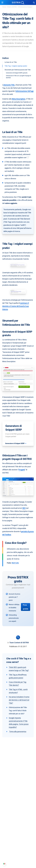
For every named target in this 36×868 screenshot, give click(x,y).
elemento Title (9, 85)
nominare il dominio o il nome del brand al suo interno (16, 306)
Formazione (18, 786)
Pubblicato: (14, 646)
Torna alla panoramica (18, 732)
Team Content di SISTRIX (19, 643)
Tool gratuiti (18, 834)
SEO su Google (18, 805)
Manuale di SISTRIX (18, 847)
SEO (24, 508)
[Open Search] (34, 3)
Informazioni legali (18, 792)
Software (18, 799)
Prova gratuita (26, 607)
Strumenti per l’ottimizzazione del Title (18, 70)
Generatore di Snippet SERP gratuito (17, 73)
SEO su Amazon (18, 809)
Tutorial (18, 837)
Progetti (22, 470)
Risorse (18, 818)
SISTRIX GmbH (18, 776)
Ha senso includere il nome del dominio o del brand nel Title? (19, 700)
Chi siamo (18, 780)
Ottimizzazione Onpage (25, 7)
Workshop (18, 825)
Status (18, 859)
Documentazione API (18, 853)
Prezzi (18, 802)
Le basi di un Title (11, 62)
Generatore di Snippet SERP (14, 428)
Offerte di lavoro (18, 783)
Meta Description (19, 99)
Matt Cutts (15, 563)
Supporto (18, 843)
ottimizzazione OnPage (25, 91)
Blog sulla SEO (18, 831)
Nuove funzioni (18, 850)
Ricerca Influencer (18, 812)
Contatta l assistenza (18, 856)
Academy (18, 828)
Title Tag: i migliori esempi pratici (16, 66)
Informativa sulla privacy (18, 789)
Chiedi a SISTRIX (12, 7)
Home (4, 7)
